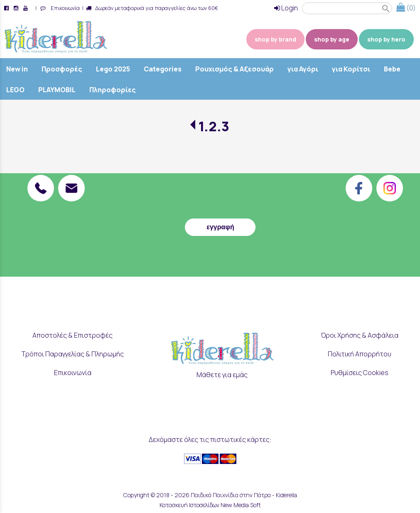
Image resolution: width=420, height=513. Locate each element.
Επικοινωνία (64, 8)
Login (286, 8)
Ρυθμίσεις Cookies (360, 373)
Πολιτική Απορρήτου (360, 354)
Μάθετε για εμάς (222, 375)
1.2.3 (214, 126)
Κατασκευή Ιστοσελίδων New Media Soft (210, 505)
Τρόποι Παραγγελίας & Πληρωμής (73, 354)
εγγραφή (220, 227)
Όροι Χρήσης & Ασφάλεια (360, 335)
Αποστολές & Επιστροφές (72, 335)
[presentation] (220, 194)
